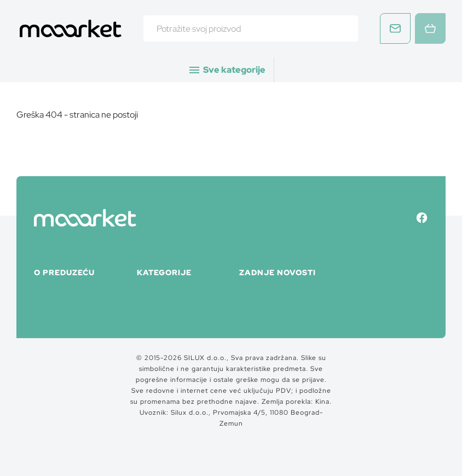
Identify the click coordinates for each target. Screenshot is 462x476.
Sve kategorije (227, 70)
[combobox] (251, 28)
